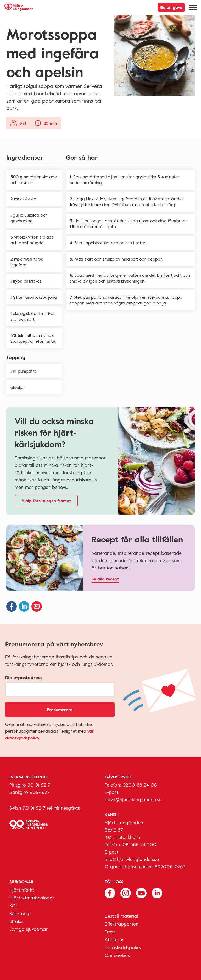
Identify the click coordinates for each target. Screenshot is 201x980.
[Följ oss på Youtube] (141, 893)
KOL (14, 905)
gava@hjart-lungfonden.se (133, 799)
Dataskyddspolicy (123, 947)
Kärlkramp (20, 913)
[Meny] (193, 7)
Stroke (16, 921)
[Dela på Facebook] (12, 606)
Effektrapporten (122, 924)
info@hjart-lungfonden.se (132, 859)
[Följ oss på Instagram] (126, 893)
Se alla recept (105, 579)
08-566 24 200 (139, 844)
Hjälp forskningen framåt (46, 501)
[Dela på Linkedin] (24, 606)
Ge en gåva (171, 7)
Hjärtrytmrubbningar (32, 898)
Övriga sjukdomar (29, 929)
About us (115, 939)
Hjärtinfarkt (22, 890)
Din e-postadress (24, 677)
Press (110, 932)
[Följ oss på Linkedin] (157, 893)
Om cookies (117, 955)
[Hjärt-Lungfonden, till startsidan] (19, 7)
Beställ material (121, 916)
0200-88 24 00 (140, 785)
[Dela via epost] (37, 606)
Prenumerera (60, 710)
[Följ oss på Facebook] (110, 893)
